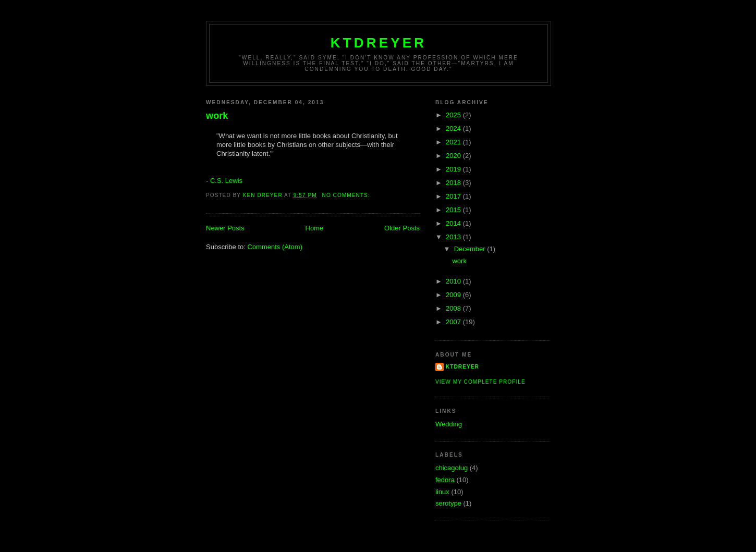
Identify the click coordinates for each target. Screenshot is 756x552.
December (471, 249)
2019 (454, 169)
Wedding (449, 424)
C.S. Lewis (226, 181)
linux (442, 492)
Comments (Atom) (275, 247)
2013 (454, 237)
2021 (454, 142)
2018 (454, 183)
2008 (454, 308)
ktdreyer (379, 43)
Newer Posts (225, 228)
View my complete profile (480, 382)
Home (315, 228)
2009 (454, 295)
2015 (454, 210)
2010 (454, 281)
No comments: (347, 195)
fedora (445, 480)
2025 (454, 115)
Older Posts (402, 228)
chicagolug (452, 468)
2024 (454, 128)
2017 (454, 196)
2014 (454, 223)
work (217, 116)
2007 (454, 322)
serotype (448, 503)
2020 (454, 156)
